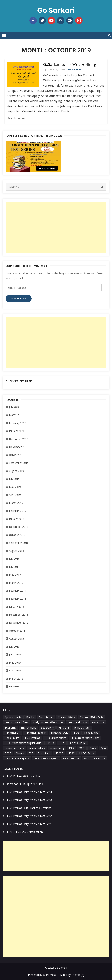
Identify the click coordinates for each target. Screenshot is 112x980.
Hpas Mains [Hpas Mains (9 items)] (91, 733)
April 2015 (15, 670)
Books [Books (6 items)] (30, 717)
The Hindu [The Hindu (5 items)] (44, 753)
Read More (14, 118)
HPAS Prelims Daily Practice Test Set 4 (29, 792)
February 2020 (18, 423)
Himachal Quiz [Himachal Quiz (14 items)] (60, 733)
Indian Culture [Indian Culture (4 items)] (78, 743)
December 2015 (19, 615)
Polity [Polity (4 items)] (93, 748)
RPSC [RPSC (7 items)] (8, 753)
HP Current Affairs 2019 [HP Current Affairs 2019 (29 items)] (85, 738)
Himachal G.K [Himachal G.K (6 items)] (82, 728)
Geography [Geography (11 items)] (47, 728)
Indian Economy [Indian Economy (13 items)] (14, 748)
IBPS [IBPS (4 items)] (62, 743)
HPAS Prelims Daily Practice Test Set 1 (29, 824)
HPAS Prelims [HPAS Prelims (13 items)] (32, 738)
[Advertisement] (56, 227)
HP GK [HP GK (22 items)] (50, 743)
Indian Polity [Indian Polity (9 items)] (57, 748)
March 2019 (16, 503)
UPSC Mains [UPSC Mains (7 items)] (87, 753)
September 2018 (19, 543)
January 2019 (17, 519)
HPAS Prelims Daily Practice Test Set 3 (29, 800)
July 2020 (14, 407)
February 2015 (18, 686)
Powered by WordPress (42, 975)
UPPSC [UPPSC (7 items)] (59, 753)
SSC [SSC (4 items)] (31, 753)
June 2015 (15, 654)
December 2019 (19, 439)
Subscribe (19, 298)
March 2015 (16, 679)
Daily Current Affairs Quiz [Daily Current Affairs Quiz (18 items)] (48, 722)
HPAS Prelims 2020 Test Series (24, 776)
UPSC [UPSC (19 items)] (71, 753)
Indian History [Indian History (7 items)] (37, 748)
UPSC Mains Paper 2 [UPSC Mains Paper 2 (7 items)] (17, 758)
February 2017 (18, 591)
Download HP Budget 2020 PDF (25, 784)
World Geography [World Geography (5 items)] (94, 758)
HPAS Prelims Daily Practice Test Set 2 (29, 816)
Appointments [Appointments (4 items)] (13, 717)
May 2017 (15, 575)
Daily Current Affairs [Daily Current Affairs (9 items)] (17, 722)
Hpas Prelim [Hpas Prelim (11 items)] (12, 738)
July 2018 (14, 559)
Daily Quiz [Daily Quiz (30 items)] (98, 722)
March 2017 (16, 583)
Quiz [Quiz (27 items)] (103, 748)
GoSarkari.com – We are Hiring (70, 64)
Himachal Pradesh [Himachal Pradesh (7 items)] (36, 733)
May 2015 (15, 663)
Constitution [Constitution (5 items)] (46, 717)
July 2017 (14, 567)
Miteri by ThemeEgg (72, 975)
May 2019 (15, 487)
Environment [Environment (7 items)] (28, 728)
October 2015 (17, 631)
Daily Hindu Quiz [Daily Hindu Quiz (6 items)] (77, 722)
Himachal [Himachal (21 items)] (64, 728)
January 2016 (17, 607)
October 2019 (17, 455)
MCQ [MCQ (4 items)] (82, 748)
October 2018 (17, 535)
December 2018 (19, 527)
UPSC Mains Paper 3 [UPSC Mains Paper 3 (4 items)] (46, 758)
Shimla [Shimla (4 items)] (20, 753)
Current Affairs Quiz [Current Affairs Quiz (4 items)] (91, 717)
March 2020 (16, 415)
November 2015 (19, 623)
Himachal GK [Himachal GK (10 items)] (12, 733)
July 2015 (14, 647)
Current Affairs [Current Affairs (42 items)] (67, 717)
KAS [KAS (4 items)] (71, 748)
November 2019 (19, 447)
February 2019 (18, 511)
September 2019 (19, 463)
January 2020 (17, 431)
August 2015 (16, 638)
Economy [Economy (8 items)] (10, 728)
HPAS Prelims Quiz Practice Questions (29, 808)
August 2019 (16, 471)
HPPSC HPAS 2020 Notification (24, 832)
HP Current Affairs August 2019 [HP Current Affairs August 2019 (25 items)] (23, 743)
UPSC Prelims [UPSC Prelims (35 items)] (71, 758)
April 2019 (15, 495)
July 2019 (14, 479)
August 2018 (16, 551)
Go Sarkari (56, 10)
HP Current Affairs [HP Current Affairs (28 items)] (55, 738)
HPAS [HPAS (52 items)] (76, 733)
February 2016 (18, 599)
